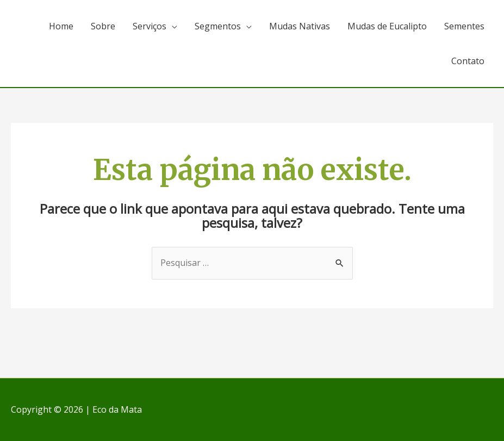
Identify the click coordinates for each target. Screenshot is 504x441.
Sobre (103, 26)
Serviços (150, 26)
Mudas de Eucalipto (387, 26)
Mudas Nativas (300, 26)
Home (61, 26)
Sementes (464, 26)
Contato (468, 61)
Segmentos (218, 26)
